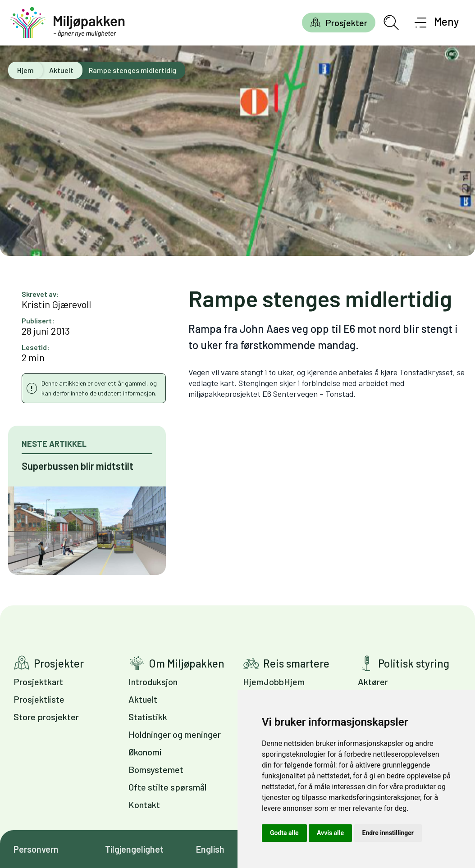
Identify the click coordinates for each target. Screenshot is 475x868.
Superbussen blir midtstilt (78, 466)
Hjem (25, 70)
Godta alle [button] (284, 833)
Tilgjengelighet (134, 849)
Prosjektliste (39, 699)
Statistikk (148, 717)
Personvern (36, 849)
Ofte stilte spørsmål (167, 787)
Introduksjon (153, 682)
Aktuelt (61, 70)
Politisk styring (414, 663)
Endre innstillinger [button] (388, 833)
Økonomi (145, 752)
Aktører (373, 682)
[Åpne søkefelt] (391, 23)
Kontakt (144, 804)
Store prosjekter (46, 717)
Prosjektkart (38, 682)
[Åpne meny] (437, 23)
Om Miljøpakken (187, 663)
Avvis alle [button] (330, 833)
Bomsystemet (156, 769)
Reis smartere (296, 663)
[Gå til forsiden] (68, 23)
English (210, 849)
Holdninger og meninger (175, 734)
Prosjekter (346, 23)
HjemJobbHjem (274, 682)
